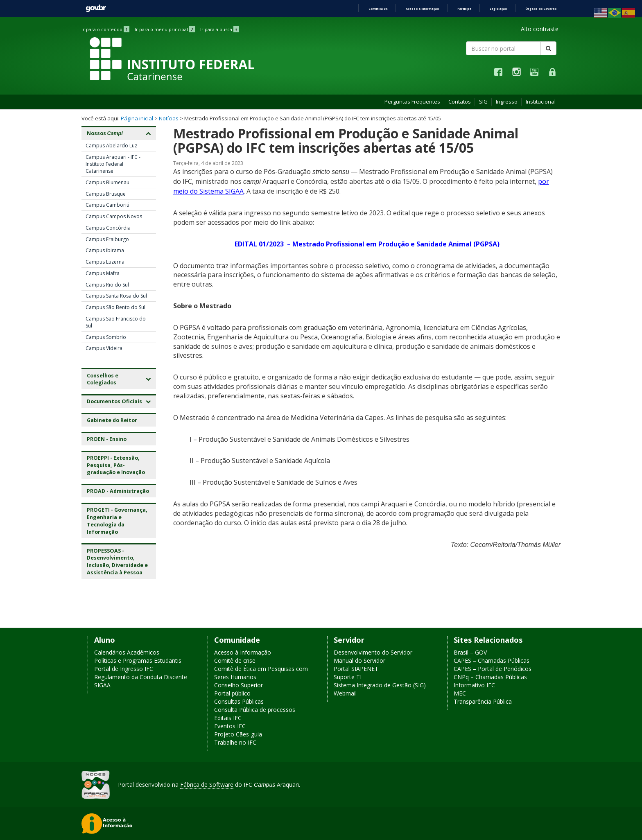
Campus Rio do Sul (107, 285)
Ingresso (507, 102)
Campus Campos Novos (114, 216)
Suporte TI (348, 677)
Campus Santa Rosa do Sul (116, 296)
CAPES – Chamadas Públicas (492, 660)
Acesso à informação (422, 9)
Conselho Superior (238, 685)
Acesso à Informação (243, 652)
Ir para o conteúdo (105, 29)
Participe (464, 9)
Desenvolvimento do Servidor (373, 652)
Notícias (169, 118)
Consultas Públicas (239, 701)
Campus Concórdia (108, 228)
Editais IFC (228, 718)
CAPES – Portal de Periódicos (493, 669)
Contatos (460, 102)
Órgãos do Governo (541, 9)
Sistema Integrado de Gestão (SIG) (380, 685)
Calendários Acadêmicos (127, 652)
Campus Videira (104, 348)
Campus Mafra (103, 273)
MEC (460, 693)
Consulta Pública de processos (255, 710)
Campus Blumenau (107, 182)
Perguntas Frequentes (412, 102)
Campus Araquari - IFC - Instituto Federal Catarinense (113, 164)
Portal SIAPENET (356, 669)
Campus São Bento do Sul (115, 307)
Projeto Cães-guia (238, 734)
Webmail (345, 693)
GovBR (96, 8)
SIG (483, 102)
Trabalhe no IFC (235, 742)
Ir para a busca (220, 29)
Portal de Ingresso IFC (124, 669)
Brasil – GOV (470, 652)
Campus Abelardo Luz (111, 146)
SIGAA (102, 685)
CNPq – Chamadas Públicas (490, 677)
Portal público (232, 693)
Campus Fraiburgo (107, 239)
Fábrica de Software (207, 785)
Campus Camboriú (107, 205)
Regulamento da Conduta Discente (141, 677)
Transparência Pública (483, 701)
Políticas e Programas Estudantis (138, 660)
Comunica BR (378, 9)
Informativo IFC (474, 685)
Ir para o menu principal (165, 29)
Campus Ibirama (105, 250)
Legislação (498, 9)
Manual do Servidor (359, 660)
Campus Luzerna (105, 262)
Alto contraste (540, 29)
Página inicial (137, 118)
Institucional (541, 102)
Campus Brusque (106, 194)
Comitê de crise (235, 660)
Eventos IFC (230, 726)
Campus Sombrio (106, 337)
